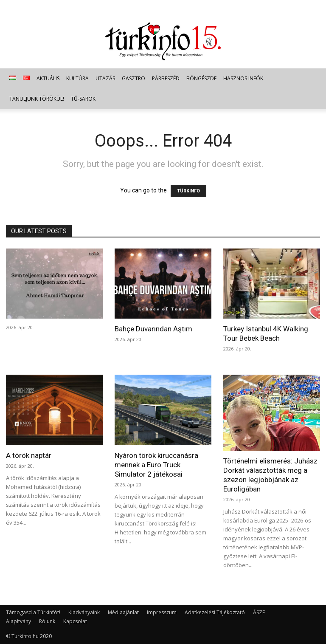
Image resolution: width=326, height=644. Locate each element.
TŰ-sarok (83, 99)
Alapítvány (18, 621)
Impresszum (162, 612)
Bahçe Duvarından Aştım (153, 329)
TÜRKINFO (188, 191)
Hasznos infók (243, 78)
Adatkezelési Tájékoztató (215, 612)
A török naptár (29, 455)
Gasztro (133, 78)
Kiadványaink (84, 612)
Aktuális (48, 78)
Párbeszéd (166, 78)
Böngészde (201, 78)
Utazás (105, 78)
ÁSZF (259, 612)
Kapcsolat (75, 621)
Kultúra (77, 78)
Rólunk (47, 621)
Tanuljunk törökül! (37, 99)
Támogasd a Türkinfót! (33, 612)
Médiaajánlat (123, 612)
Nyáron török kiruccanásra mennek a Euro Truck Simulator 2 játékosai (156, 465)
